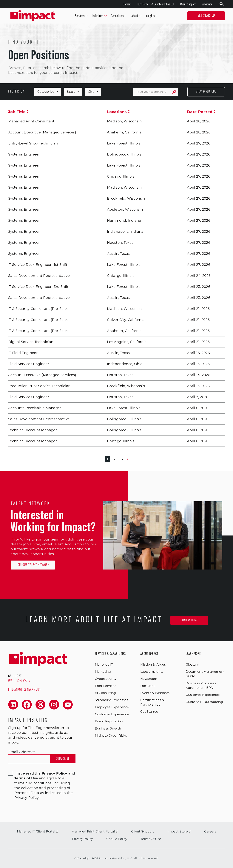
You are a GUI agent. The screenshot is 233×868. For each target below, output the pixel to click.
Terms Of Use (151, 839)
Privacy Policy (82, 839)
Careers (127, 4)
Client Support (188, 4)
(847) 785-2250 (19, 681)
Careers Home (189, 620)
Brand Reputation (109, 721)
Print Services (105, 686)
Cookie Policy (117, 839)
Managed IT (104, 665)
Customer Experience (112, 714)
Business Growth (108, 728)
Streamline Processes (112, 700)
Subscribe (207, 4)
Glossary (192, 665)
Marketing (103, 672)
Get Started (206, 16)
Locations (118, 112)
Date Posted (201, 112)
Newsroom (149, 679)
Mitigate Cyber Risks (111, 736)
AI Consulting (105, 693)
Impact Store (179, 831)
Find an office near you (24, 690)
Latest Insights (152, 672)
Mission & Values (153, 665)
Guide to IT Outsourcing (204, 702)
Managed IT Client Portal (38, 831)
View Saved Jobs (206, 92)
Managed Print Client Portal (95, 831)
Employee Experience (112, 707)
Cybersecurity (106, 679)
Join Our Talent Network (33, 565)
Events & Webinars (155, 693)
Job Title (18, 112)
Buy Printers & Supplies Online (156, 4)
